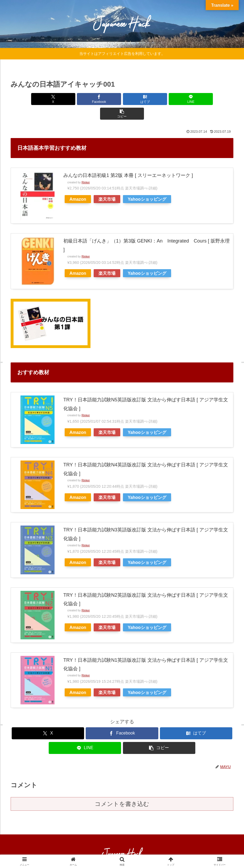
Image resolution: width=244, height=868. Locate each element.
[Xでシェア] (47, 99)
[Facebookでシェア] (85, 99)
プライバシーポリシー (130, 851)
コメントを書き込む (122, 789)
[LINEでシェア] (159, 99)
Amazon (78, 184)
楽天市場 (107, 184)
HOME (101, 851)
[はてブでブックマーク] (122, 99)
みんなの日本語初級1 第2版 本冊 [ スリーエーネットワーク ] (128, 161)
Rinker (86, 168)
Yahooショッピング (147, 184)
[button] (197, 99)
